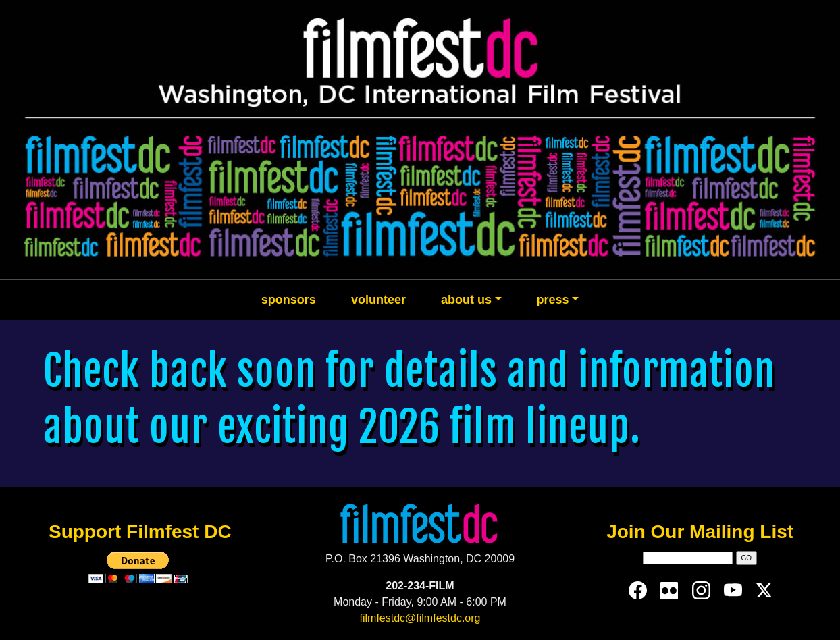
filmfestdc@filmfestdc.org (420, 618)
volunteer (378, 300)
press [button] (553, 300)
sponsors (289, 300)
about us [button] (466, 300)
